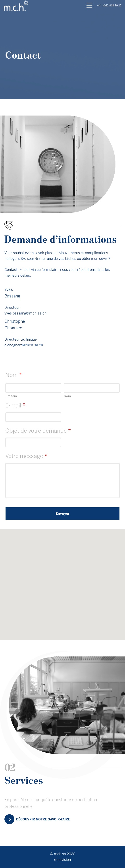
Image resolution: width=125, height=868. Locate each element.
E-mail (15, 406)
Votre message (26, 456)
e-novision (62, 860)
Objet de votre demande (38, 431)
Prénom (11, 396)
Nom (14, 375)
